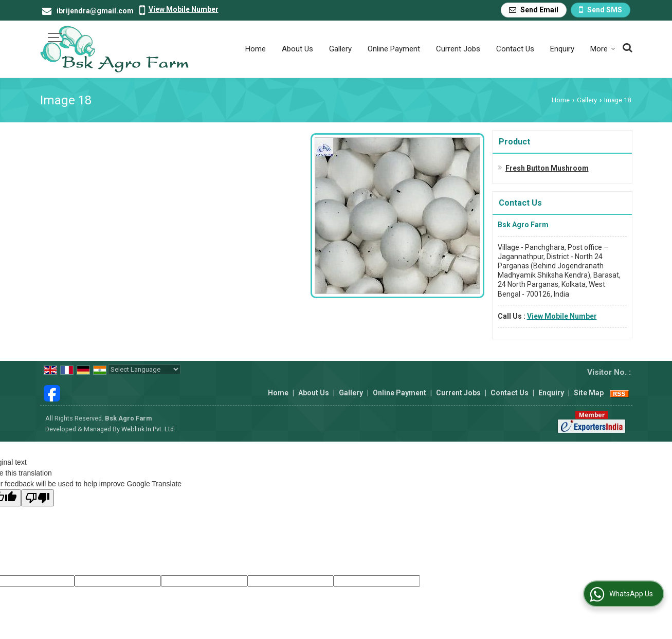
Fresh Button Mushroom (547, 168)
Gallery (340, 49)
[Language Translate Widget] (144, 369)
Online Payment (394, 49)
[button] (184, 9)
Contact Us (515, 49)
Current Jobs (458, 49)
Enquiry (562, 49)
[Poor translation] (38, 498)
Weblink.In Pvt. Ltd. (148, 429)
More (603, 49)
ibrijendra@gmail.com (95, 11)
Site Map (589, 393)
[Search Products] (626, 48)
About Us (297, 49)
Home (256, 49)
